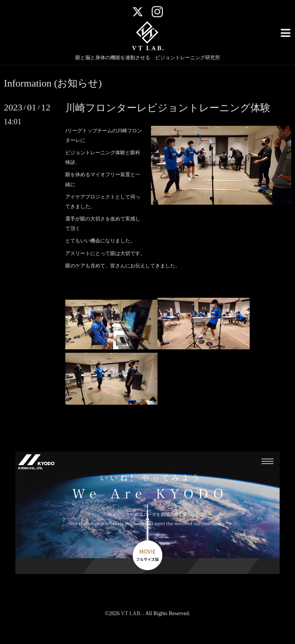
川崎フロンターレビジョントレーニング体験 (168, 108)
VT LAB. (132, 613)
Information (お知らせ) (53, 83)
